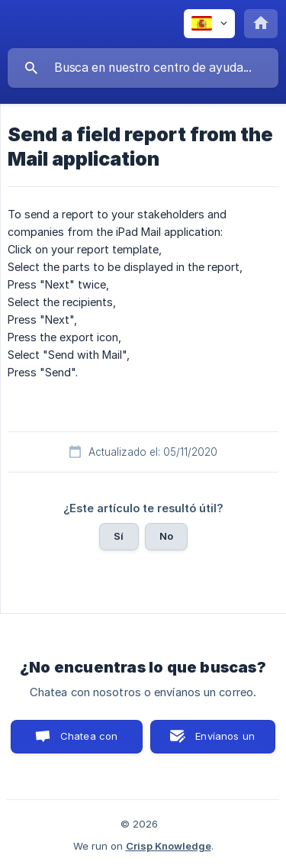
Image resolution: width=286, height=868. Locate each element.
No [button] (166, 536)
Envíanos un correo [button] (225, 742)
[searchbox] (143, 68)
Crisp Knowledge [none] (169, 846)
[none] (209, 24)
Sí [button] (119, 536)
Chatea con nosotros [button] (86, 742)
